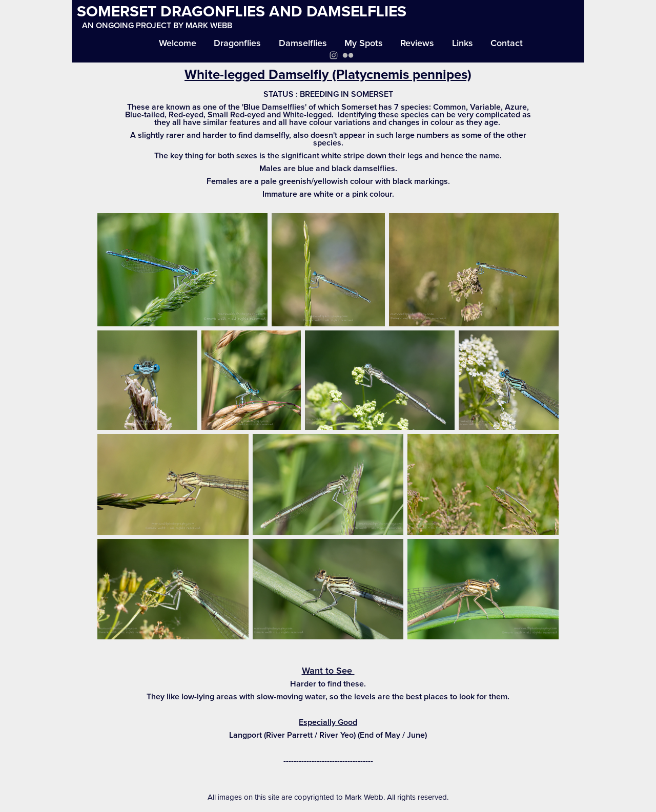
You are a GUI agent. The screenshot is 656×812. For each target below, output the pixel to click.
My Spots (364, 43)
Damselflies (303, 43)
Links (463, 43)
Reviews (417, 43)
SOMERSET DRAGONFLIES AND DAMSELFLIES (242, 11)
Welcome (178, 43)
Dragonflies (237, 43)
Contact (507, 43)
